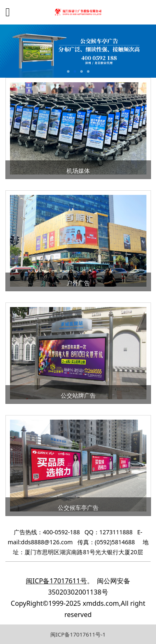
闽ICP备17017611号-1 (78, 634)
